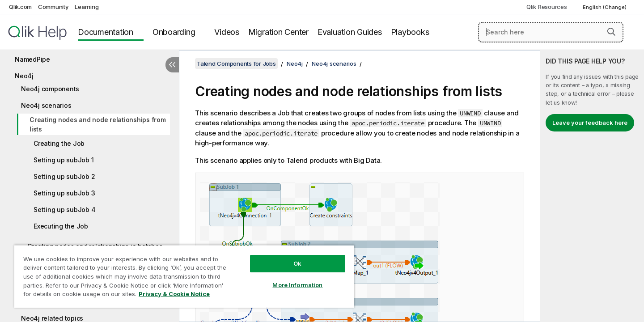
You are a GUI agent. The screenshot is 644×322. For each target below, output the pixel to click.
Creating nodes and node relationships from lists (98, 124)
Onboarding (174, 32)
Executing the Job (61, 226)
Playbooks (410, 32)
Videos (227, 32)
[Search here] (551, 32)
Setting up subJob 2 (64, 176)
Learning (87, 7)
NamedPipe (32, 59)
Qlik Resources (547, 7)
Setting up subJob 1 (64, 160)
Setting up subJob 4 (64, 210)
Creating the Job (59, 143)
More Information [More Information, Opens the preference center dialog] (297, 285)
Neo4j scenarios (46, 105)
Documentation (106, 32)
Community (53, 7)
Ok (297, 263)
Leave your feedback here (590, 123)
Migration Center (278, 32)
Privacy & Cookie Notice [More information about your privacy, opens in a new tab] (174, 294)
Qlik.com (20, 7)
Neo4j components (50, 89)
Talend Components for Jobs (236, 64)
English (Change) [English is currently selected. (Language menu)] (605, 7)
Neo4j (24, 76)
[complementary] (592, 186)
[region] (184, 276)
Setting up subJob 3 (64, 193)
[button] (611, 32)
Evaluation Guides (350, 32)
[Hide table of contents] (172, 65)
